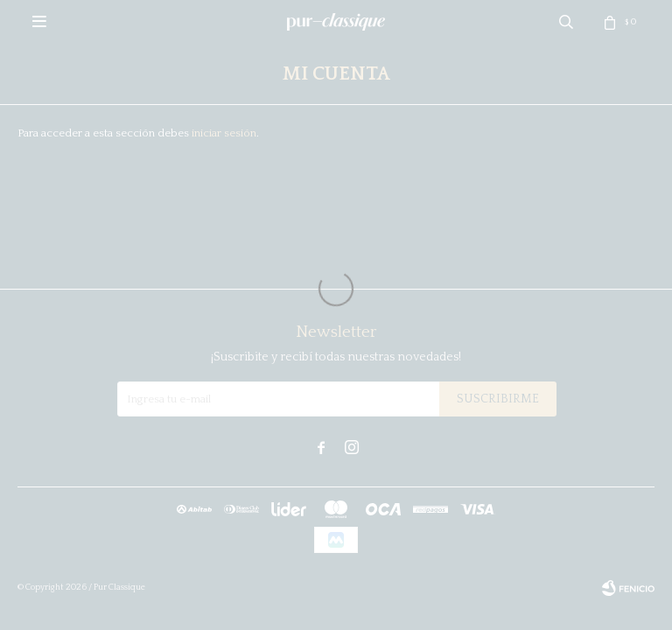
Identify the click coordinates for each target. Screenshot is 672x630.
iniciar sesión (224, 133)
